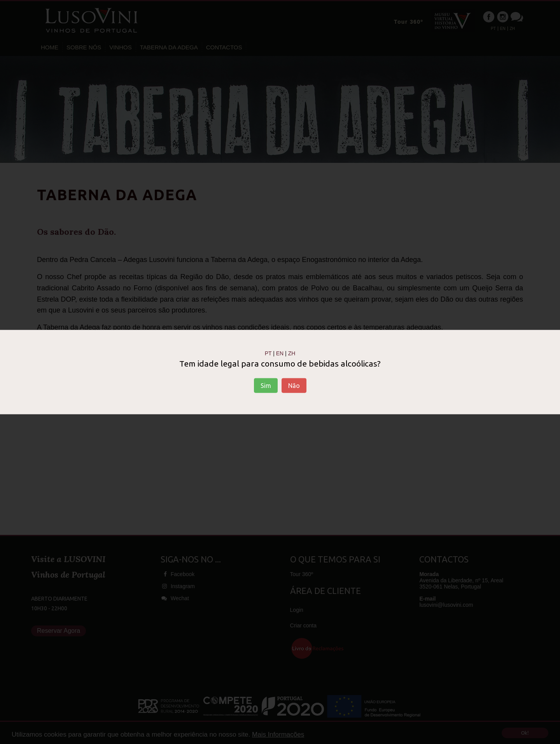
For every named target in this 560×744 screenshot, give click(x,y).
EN (280, 353)
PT (268, 353)
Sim (266, 385)
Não (294, 385)
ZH (292, 353)
